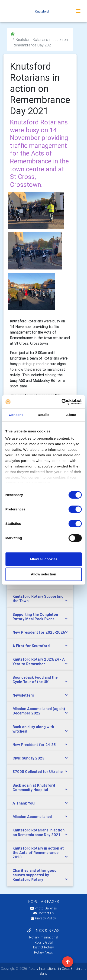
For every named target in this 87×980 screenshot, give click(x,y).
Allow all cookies (43, 559)
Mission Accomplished (32, 817)
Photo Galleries (44, 908)
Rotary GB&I (44, 942)
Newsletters (23, 695)
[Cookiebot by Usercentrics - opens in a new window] (62, 402)
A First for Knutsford (31, 646)
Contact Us (44, 913)
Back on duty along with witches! (33, 729)
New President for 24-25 (34, 745)
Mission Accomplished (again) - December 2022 (40, 711)
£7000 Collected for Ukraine (38, 772)
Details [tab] (44, 415)
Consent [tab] (16, 415)
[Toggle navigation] (78, 11)
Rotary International (44, 937)
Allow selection (43, 574)
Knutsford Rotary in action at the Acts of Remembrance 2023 (38, 853)
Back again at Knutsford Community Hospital (34, 787)
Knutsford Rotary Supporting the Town (38, 599)
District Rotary (43, 947)
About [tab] (71, 415)
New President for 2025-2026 (39, 632)
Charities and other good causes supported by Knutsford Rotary (34, 875)
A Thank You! (24, 803)
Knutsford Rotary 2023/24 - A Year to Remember (39, 661)
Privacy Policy (43, 918)
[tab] (40, 599)
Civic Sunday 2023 (28, 758)
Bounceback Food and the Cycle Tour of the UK (35, 680)
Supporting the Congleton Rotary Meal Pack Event (35, 617)
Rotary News (43, 952)
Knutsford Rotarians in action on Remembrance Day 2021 (39, 832)
